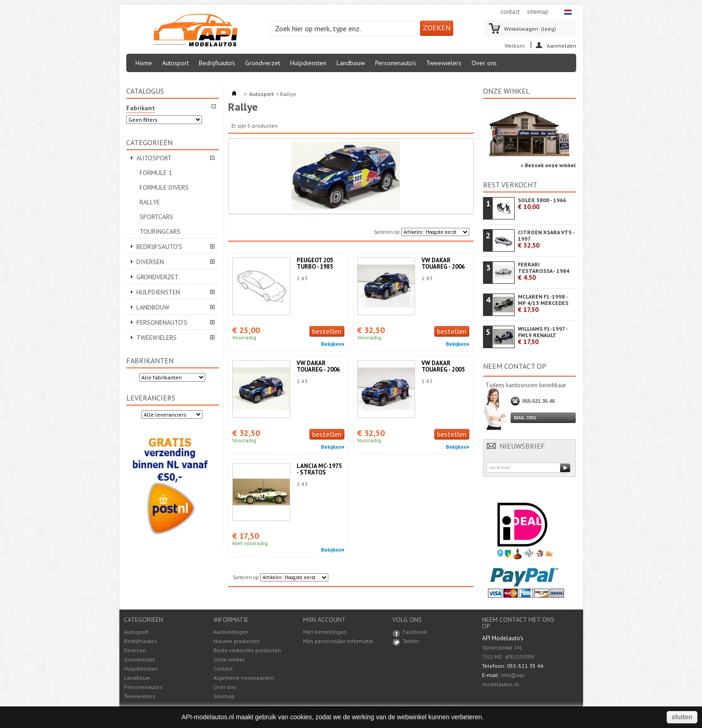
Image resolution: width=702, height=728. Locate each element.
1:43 (302, 278)
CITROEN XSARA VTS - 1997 (546, 239)
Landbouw (351, 63)
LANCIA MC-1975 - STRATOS (319, 469)
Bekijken (331, 344)
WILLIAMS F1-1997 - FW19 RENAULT (543, 336)
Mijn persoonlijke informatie (338, 641)
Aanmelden (562, 45)
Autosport (175, 63)
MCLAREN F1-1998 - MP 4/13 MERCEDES (543, 303)
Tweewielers (444, 63)
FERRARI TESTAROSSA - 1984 (544, 271)
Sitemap (224, 696)
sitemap (538, 11)
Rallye (150, 202)
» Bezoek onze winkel (548, 165)
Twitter (411, 641)
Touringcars (160, 231)
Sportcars (156, 217)
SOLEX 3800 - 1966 (542, 204)
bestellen (327, 331)
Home (144, 63)
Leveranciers (151, 398)
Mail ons (525, 418)
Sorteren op (387, 232)
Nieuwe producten (236, 641)
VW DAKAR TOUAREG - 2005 (443, 366)
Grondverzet (263, 63)
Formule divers (164, 187)
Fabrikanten (150, 361)
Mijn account (324, 620)
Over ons (484, 63)
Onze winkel (506, 91)
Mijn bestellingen (325, 632)
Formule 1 (156, 173)
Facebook (415, 632)
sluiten (682, 717)
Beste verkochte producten (247, 650)
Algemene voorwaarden (244, 678)
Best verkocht (510, 185)
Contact (223, 669)
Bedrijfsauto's (217, 63)
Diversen (150, 262)
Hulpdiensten (308, 63)
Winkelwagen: (530, 29)
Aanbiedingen (231, 632)
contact (510, 11)
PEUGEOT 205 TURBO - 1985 (315, 263)
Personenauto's (396, 63)
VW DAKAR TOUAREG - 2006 (443, 263)
